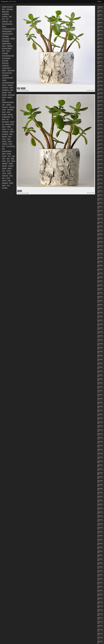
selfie (4, 159)
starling (4, 168)
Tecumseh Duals (7, 73)
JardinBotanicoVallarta (9, 29)
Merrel (4, 46)
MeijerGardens (6, 44)
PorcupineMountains (8, 56)
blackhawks (11, 95)
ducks (4, 112)
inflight (9, 127)
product (4, 156)
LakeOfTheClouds (7, 34)
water (9, 181)
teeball (9, 173)
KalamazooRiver (7, 31)
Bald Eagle (10, 9)
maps (9, 139)
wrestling (5, 188)
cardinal (9, 105)
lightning (5, 137)
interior (4, 129)
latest (11, 134)
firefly (4, 119)
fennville (10, 115)
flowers (12, 122)
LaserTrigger (6, 39)
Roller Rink (5, 63)
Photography (5, 2)
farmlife (4, 115)
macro (4, 139)
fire (12, 117)
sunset (4, 173)
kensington (5, 132)
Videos (99, 2)
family (9, 112)
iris (8, 129)
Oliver (8, 51)
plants (4, 154)
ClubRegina (6, 14)
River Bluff (5, 61)
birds (10, 93)
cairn (4, 105)
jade (12, 129)
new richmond (11, 146)
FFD (3, 19)
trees (4, 178)
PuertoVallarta (6, 58)
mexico (10, 142)
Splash (4, 71)
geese (4, 127)
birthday (4, 95)
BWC (4, 9)
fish (8, 119)
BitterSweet (5, 12)
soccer (13, 161)
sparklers (5, 164)
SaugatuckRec (6, 68)
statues (10, 168)
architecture (6, 90)
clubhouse (10, 110)
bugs (4, 100)
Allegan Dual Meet (7, 7)
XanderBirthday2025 (8, 83)
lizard (10, 137)
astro (12, 90)
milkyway (5, 144)
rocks (13, 156)
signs (8, 159)
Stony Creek (11, 71)
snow (8, 161)
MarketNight (6, 41)
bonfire (4, 97)
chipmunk (5, 107)
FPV (7, 19)
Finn (11, 22)
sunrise (9, 171)
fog (3, 124)
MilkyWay (10, 46)
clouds (4, 110)
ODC (4, 51)
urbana (4, 181)
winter (4, 186)
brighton (10, 97)
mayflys (4, 142)
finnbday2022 (6, 117)
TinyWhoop (5, 75)
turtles (8, 178)
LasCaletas (5, 36)
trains (11, 176)
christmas (12, 107)
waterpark (5, 183)
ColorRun (5, 17)
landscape (5, 134)
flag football (5, 122)
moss (4, 146)
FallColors (5, 22)
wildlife (11, 183)
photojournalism (7, 151)
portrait (9, 154)
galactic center (9, 124)
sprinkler (5, 166)
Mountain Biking (7, 48)
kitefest (12, 132)
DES (10, 17)
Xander (4, 80)
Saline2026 (5, 66)
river (9, 156)
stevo (4, 171)
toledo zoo (5, 176)
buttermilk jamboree (8, 102)
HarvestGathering (7, 24)
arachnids (5, 88)
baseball (5, 93)
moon (10, 144)
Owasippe (5, 53)
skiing (13, 159)
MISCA (13, 39)
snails (4, 161)
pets (3, 149)
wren (8, 186)
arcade (11, 88)
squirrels (11, 166)
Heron (4, 26)
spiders (11, 164)
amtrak (4, 85)
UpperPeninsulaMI (7, 78)
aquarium (10, 85)
